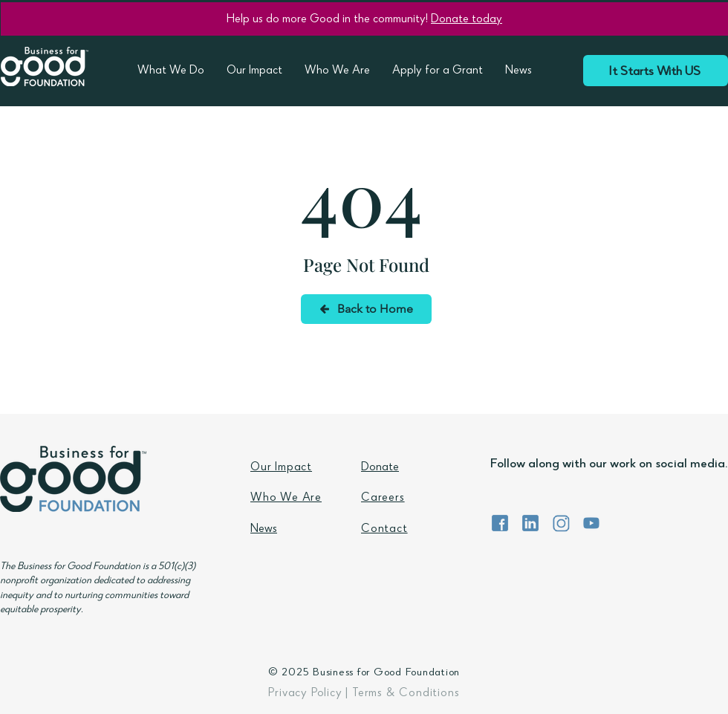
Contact (384, 530)
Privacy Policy (305, 694)
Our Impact (281, 468)
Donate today (467, 20)
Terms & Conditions (406, 694)
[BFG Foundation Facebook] (500, 523)
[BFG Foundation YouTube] (591, 523)
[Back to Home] (366, 309)
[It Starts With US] (656, 71)
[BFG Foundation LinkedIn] (530, 523)
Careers (383, 499)
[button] (171, 72)
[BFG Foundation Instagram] (561, 523)
